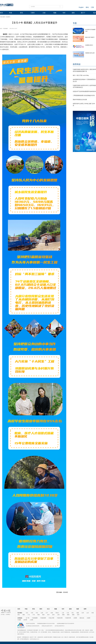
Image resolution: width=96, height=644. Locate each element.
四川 (48, 615)
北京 (27, 613)
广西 (34, 615)
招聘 (85, 609)
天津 (32, 613)
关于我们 (3, 615)
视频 (55, 13)
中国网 (19, 620)
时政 (11, 13)
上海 (63, 613)
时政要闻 (8, 17)
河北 (37, 613)
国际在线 (82, 618)
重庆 (43, 615)
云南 (58, 615)
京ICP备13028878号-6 (60, 626)
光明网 (75, 618)
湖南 (24, 615)
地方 (95, 13)
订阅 (92, 7)
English (81, 7)
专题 (75, 23)
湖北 (19, 615)
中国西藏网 (35, 618)
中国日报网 (2, 17)
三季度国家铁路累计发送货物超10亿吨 (84, 95)
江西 (83, 613)
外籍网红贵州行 (89, 45)
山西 (42, 613)
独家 (78, 609)
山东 (88, 613)
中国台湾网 (51, 618)
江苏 (68, 613)
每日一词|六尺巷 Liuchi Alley (81, 75)
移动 (87, 7)
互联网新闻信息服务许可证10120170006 (46, 624)
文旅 (44, 13)
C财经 (33, 13)
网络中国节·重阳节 (90, 37)
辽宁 (47, 613)
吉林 (52, 613)
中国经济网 (60, 618)
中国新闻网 (43, 618)
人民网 (31, 620)
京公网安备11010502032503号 (33, 626)
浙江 (73, 613)
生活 (48, 609)
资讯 (21, 13)
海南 (38, 615)
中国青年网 (68, 618)
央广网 (28, 618)
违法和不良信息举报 (30, 624)
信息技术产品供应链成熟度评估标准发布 (84, 91)
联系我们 (8, 615)
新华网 (25, 620)
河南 (93, 613)
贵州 (53, 615)
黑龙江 (57, 613)
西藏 (63, 615)
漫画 (73, 13)
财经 (41, 609)
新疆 (73, 615)
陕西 (68, 615)
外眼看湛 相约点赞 (90, 53)
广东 (29, 615)
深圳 (78, 615)
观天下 (83, 13)
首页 (1, 13)
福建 (78, 613)
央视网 (88, 618)
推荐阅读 (77, 64)
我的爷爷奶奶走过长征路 (80, 100)
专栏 (64, 13)
